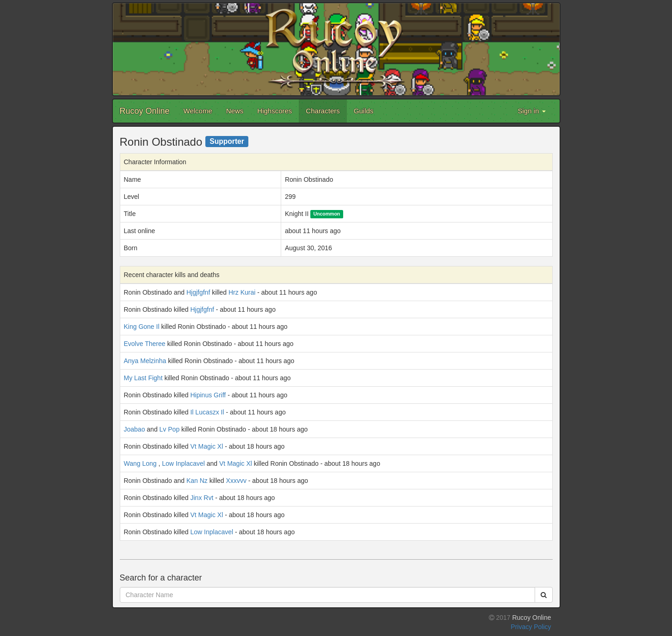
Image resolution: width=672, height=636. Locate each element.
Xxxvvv (236, 481)
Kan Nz (197, 481)
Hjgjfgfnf (198, 292)
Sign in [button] (531, 111)
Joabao (135, 429)
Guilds (364, 111)
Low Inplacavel (183, 463)
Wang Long (140, 463)
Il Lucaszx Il (207, 412)
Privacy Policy (531, 627)
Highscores (274, 111)
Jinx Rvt (202, 498)
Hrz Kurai (242, 292)
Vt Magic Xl (207, 446)
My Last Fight (143, 378)
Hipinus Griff (208, 395)
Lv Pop (170, 429)
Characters (323, 111)
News (235, 111)
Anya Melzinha (145, 361)
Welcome (198, 111)
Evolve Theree (145, 344)
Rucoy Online (145, 111)
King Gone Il (142, 327)
